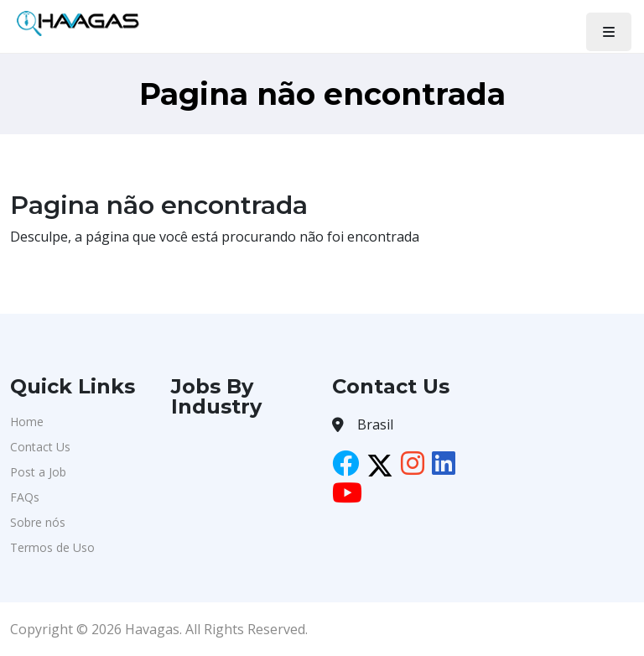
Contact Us (40, 447)
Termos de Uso (52, 547)
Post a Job (38, 472)
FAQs (25, 497)
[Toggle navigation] (609, 32)
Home (27, 422)
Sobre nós (38, 522)
